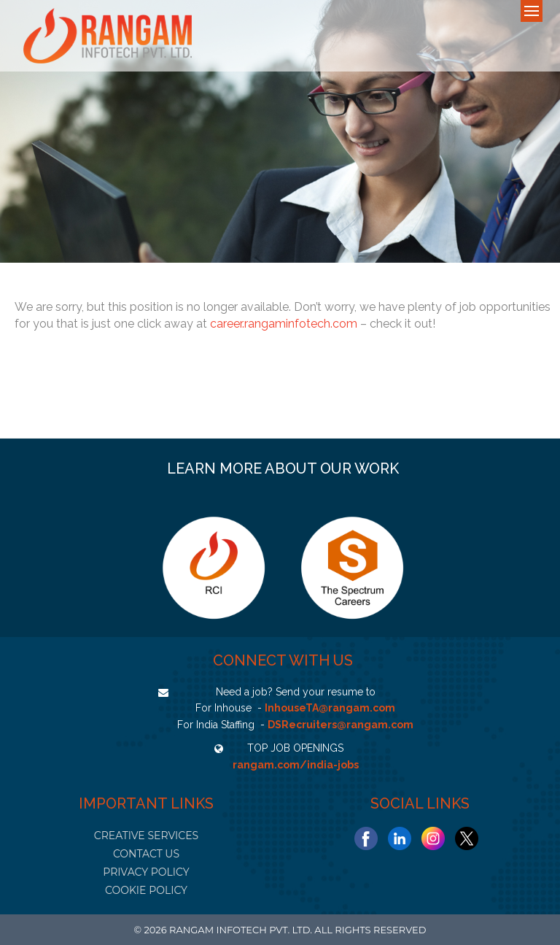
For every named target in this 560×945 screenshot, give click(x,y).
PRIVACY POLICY (146, 872)
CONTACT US (146, 854)
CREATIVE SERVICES (146, 836)
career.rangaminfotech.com (284, 324)
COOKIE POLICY (146, 890)
